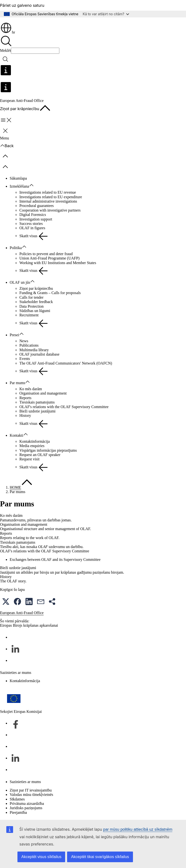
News (24, 341)
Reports (25, 398)
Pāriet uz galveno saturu (22, 5)
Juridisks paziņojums (26, 808)
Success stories (31, 224)
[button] (6, 602)
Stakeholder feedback (36, 302)
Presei (14, 335)
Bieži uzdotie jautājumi (37, 411)
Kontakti (16, 435)
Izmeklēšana (19, 186)
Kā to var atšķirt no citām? (106, 14)
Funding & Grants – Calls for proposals (50, 293)
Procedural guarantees (37, 206)
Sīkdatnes (17, 799)
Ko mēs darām (31, 389)
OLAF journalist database (39, 354)
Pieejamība (18, 812)
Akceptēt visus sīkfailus (41, 857)
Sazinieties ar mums (25, 782)
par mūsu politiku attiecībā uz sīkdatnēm (138, 829)
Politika (16, 248)
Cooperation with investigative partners (50, 210)
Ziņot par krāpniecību (36, 288)
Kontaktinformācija (35, 441)
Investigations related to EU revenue (48, 192)
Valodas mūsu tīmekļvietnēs (31, 795)
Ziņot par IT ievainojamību (31, 790)
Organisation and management (43, 393)
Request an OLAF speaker (40, 455)
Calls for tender (31, 297)
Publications (29, 345)
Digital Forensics (33, 215)
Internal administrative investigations (48, 201)
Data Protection (31, 306)
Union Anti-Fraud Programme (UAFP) (49, 258)
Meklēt (5, 50)
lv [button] (8, 32)
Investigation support (36, 219)
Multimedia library (34, 350)
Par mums (17, 383)
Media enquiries (32, 446)
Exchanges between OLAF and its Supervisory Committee (55, 560)
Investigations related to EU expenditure (51, 197)
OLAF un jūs (20, 282)
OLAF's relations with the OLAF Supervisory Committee (64, 407)
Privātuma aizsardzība (27, 803)
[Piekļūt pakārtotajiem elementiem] (34, 185)
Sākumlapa (18, 178)
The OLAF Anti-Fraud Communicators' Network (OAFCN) (66, 363)
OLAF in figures (32, 228)
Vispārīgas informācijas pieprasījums (48, 450)
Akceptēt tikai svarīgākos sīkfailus (100, 857)
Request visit (29, 459)
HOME (15, 487)
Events (25, 359)
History (25, 415)
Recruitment (29, 315)
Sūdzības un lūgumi (35, 311)
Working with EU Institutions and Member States (58, 263)
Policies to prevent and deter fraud (46, 254)
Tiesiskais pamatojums (37, 402)
